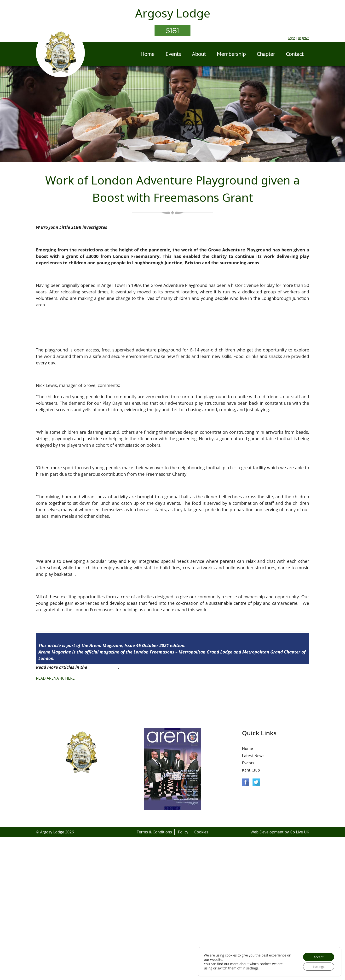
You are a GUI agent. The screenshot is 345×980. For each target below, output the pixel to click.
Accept (318, 956)
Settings (318, 966)
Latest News (253, 756)
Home (148, 54)
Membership (231, 54)
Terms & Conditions (154, 832)
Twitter (256, 782)
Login (291, 38)
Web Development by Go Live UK (280, 832)
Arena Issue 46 (103, 667)
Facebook (246, 782)
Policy (183, 832)
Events (173, 54)
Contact (295, 54)
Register (304, 38)
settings (252, 968)
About (199, 54)
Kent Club (251, 770)
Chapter (266, 54)
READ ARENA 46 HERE (55, 678)
